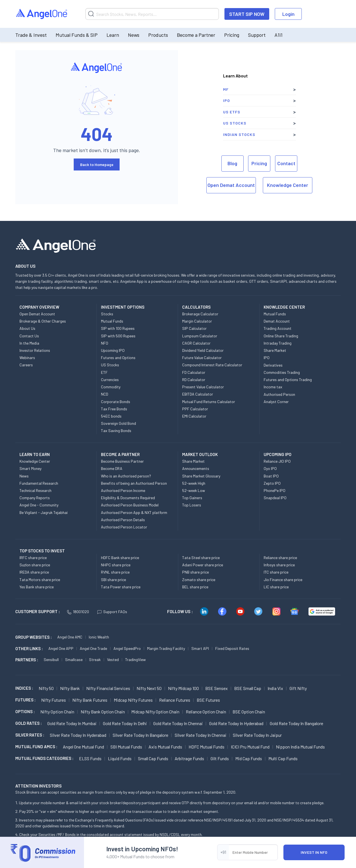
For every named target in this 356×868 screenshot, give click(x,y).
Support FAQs (112, 612)
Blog (232, 163)
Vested (113, 659)
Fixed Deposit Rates (232, 648)
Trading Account (278, 328)
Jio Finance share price (283, 580)
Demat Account (277, 321)
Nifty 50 (46, 688)
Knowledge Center (288, 185)
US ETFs (232, 112)
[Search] (152, 14)
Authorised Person (279, 394)
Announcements (196, 468)
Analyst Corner (276, 402)
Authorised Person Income (123, 490)
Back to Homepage (97, 164)
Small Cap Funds (153, 758)
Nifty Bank (70, 688)
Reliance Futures (175, 700)
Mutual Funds (112, 321)
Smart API (200, 648)
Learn (113, 35)
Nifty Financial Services (108, 688)
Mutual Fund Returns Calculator (209, 402)
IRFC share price (33, 558)
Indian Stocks (239, 134)
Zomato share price (199, 580)
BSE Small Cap (248, 688)
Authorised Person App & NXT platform (134, 512)
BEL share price (195, 587)
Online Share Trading (281, 336)
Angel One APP (61, 648)
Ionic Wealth (99, 637)
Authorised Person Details (123, 520)
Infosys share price (279, 565)
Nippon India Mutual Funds (300, 747)
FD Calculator (194, 372)
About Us (27, 328)
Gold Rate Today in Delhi (125, 723)
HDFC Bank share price (120, 558)
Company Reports (35, 498)
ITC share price (276, 572)
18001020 (78, 612)
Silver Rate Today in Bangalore (140, 735)
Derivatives (273, 365)
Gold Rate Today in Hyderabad (236, 723)
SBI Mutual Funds (126, 747)
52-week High (194, 483)
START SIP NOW (247, 14)
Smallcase (74, 659)
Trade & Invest (31, 35)
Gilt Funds (220, 758)
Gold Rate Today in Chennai (178, 723)
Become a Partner (196, 35)
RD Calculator (194, 380)
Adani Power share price (203, 565)
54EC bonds (111, 416)
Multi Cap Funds (283, 758)
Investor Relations (35, 350)
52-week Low (194, 490)
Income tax (273, 387)
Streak (95, 659)
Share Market (275, 350)
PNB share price (196, 572)
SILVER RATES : (30, 735)
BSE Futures (208, 700)
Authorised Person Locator (124, 527)
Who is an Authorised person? (126, 476)
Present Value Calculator (203, 387)
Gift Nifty (298, 688)
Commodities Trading (282, 372)
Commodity (111, 387)
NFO (105, 343)
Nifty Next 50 (149, 688)
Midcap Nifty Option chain (155, 712)
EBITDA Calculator (198, 394)
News (134, 35)
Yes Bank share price (37, 587)
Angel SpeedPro (127, 648)
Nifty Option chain (57, 712)
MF (226, 89)
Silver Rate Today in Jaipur (257, 735)
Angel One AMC (70, 637)
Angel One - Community (39, 505)
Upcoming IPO (113, 350)
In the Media (29, 343)
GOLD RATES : (29, 723)
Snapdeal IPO (275, 498)
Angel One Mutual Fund (83, 747)
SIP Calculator (194, 328)
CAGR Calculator (196, 343)
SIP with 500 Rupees (118, 336)
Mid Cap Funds (249, 758)
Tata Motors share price (40, 580)
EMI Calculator (194, 416)
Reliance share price (280, 558)
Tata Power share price (121, 587)
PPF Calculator (195, 409)
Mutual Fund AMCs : (36, 747)
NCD (105, 394)
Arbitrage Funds (189, 758)
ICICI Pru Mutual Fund (250, 747)
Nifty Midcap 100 (183, 688)
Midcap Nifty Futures (133, 700)
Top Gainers (192, 498)
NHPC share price (116, 565)
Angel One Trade (93, 648)
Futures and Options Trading (288, 380)
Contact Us (29, 336)
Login (288, 14)
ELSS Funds (90, 758)
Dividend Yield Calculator (203, 350)
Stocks (107, 314)
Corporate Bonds (116, 402)
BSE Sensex (217, 688)
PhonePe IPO (275, 490)
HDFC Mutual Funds (207, 747)
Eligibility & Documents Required (128, 498)
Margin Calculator (197, 321)
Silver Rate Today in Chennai (201, 735)
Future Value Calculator (202, 358)
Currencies (110, 380)
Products (158, 35)
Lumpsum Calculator (200, 336)
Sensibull (51, 659)
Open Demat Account (231, 185)
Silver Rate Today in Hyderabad (78, 735)
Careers (26, 365)
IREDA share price (34, 572)
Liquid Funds (120, 758)
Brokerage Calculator (200, 314)
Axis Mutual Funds (165, 747)
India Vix (275, 688)
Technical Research (35, 490)
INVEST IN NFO (314, 852)
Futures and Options (118, 358)
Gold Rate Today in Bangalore (296, 723)
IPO (227, 100)
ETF (104, 372)
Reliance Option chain (206, 712)
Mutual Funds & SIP (77, 35)
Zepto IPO (272, 483)
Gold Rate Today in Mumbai (72, 723)
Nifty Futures (54, 700)
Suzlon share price (35, 565)
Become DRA (112, 468)
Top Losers (192, 505)
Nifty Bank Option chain (103, 712)
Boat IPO (271, 476)
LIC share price (276, 587)
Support (257, 35)
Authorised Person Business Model (130, 505)
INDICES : (24, 688)
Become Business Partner (122, 461)
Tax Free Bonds (114, 409)
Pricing (232, 35)
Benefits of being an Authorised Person (134, 483)
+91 (223, 852)
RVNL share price (115, 572)
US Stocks (235, 123)
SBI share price (113, 580)
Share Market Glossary (201, 476)
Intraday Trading (278, 343)
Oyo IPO (270, 468)
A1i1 (279, 35)
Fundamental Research (39, 483)
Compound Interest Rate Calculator (212, 365)
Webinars (27, 358)
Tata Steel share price (201, 558)
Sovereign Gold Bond (118, 423)
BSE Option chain (249, 712)
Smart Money (30, 468)
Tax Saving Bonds (116, 431)
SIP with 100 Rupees (118, 328)
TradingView (135, 659)
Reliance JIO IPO (277, 461)
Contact (286, 163)
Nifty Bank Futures (90, 700)
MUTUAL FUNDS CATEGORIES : (44, 758)
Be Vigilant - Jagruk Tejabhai (44, 512)
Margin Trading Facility (166, 648)
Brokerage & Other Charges (43, 321)
